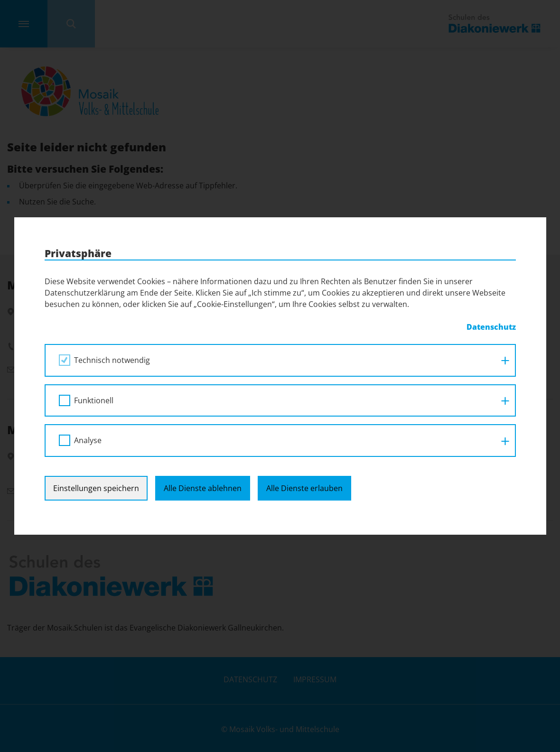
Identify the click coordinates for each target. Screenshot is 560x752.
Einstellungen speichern (96, 488)
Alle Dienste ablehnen (203, 488)
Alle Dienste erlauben (304, 488)
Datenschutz (491, 327)
